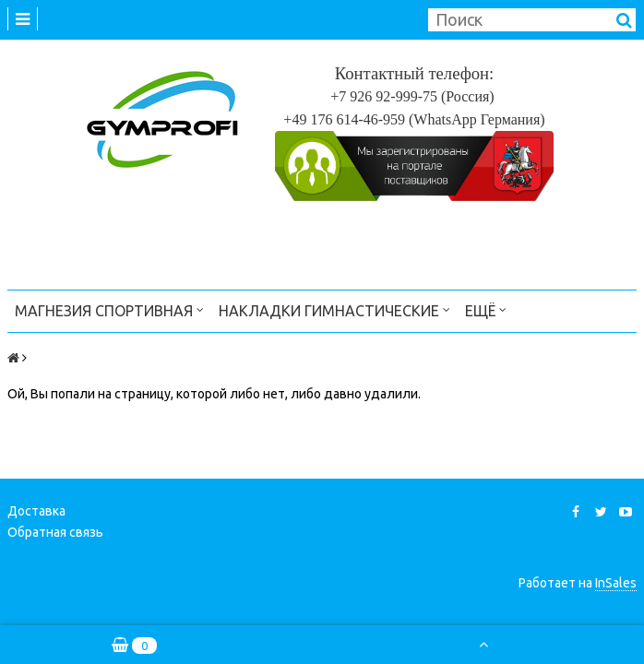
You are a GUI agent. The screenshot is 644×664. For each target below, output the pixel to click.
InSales (616, 583)
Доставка (36, 511)
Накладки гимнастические (334, 309)
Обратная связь (55, 532)
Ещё (486, 309)
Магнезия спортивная (109, 309)
